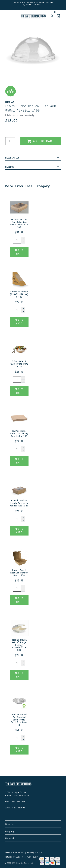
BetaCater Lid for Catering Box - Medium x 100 (19, 223)
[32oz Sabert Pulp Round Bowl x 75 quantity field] (17, 379)
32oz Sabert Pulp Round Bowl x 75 (19, 364)
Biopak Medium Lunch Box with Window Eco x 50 (19, 503)
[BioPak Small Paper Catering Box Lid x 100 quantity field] (17, 449)
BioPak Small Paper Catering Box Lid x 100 (19, 433)
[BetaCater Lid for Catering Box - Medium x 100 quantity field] (17, 240)
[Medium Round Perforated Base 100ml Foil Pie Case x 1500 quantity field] (17, 738)
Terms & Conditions (15, 852)
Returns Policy (12, 857)
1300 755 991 (33, 5)
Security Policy (30, 857)
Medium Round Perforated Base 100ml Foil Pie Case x (19, 720)
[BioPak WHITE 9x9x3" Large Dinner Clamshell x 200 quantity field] (17, 663)
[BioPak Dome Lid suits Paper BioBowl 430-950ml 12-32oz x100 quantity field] (10, 141)
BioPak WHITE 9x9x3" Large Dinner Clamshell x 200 (19, 645)
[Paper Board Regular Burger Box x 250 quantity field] (17, 588)
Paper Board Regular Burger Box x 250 (19, 573)
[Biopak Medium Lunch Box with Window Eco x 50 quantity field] (17, 519)
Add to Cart (41, 141)
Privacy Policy (34, 852)
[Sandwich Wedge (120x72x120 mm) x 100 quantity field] (17, 310)
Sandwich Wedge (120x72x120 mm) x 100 (19, 294)
